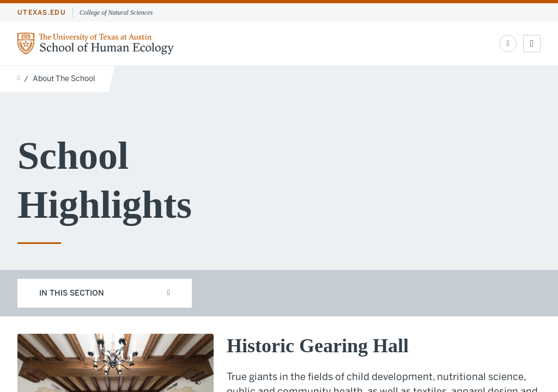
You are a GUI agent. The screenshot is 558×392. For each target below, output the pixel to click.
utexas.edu (42, 13)
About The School (64, 79)
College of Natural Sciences (116, 13)
